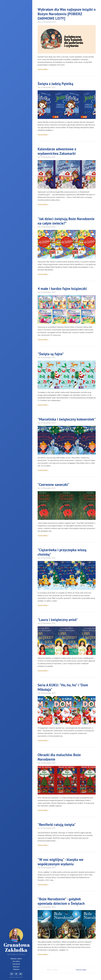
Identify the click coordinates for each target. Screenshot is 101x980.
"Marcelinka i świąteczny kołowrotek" (67, 419)
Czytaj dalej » (43, 69)
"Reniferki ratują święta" (57, 825)
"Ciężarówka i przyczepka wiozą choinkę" (62, 552)
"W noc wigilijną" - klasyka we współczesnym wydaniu (60, 862)
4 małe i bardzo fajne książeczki (62, 289)
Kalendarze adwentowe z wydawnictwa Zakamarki (57, 151)
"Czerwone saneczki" (53, 485)
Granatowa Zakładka (17, 941)
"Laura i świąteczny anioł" (58, 620)
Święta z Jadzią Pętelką (55, 84)
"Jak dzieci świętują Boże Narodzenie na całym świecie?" (66, 221)
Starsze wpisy (81, 970)
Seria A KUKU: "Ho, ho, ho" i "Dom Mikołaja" (63, 687)
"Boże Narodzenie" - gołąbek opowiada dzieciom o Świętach (61, 901)
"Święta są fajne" (51, 354)
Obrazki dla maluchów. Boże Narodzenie (59, 757)
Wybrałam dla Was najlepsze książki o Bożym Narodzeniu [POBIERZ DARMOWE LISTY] (67, 14)
